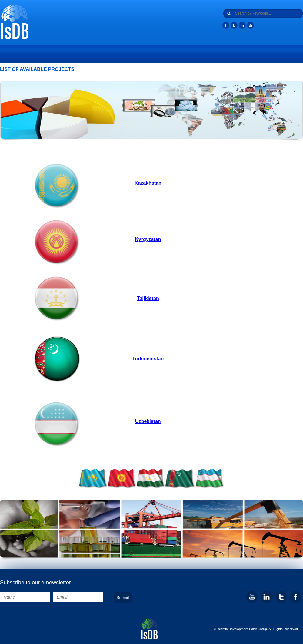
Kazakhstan (148, 183)
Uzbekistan (148, 421)
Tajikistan (148, 298)
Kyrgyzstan (148, 239)
